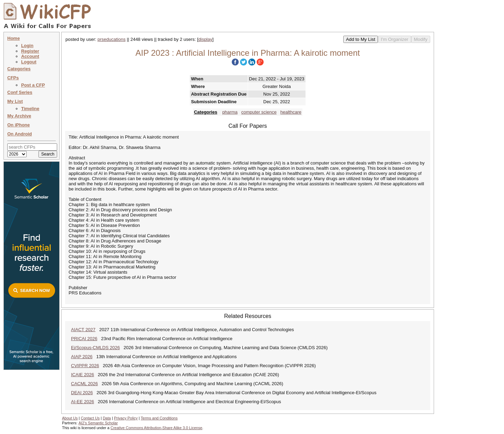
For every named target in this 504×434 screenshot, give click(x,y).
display (205, 39)
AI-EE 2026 (83, 402)
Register (30, 51)
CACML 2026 (85, 384)
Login (27, 46)
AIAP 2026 (82, 357)
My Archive (19, 116)
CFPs (13, 78)
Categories (19, 69)
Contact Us (90, 418)
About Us (70, 418)
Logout (29, 62)
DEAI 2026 (82, 393)
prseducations (112, 39)
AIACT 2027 (83, 330)
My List (15, 101)
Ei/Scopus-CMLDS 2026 (95, 348)
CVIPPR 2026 (85, 366)
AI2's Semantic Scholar (98, 423)
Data (107, 418)
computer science (259, 112)
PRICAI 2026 (84, 339)
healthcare (291, 112)
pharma (230, 112)
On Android (20, 134)
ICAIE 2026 (83, 375)
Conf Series (20, 92)
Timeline (30, 109)
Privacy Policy (126, 418)
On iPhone (19, 125)
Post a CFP (33, 85)
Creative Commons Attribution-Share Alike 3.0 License (156, 428)
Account (30, 56)
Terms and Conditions (159, 418)
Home (14, 38)
